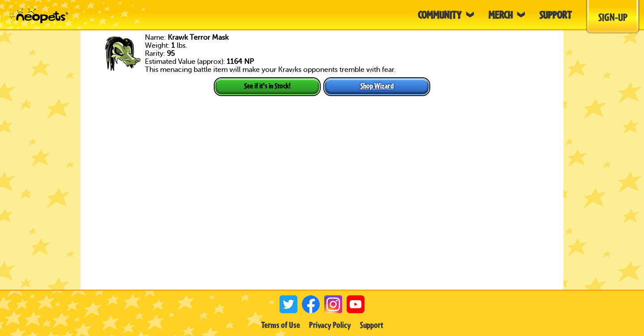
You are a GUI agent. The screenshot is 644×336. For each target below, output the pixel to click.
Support (372, 325)
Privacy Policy (330, 325)
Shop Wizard (377, 86)
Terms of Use (281, 325)
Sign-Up (613, 17)
